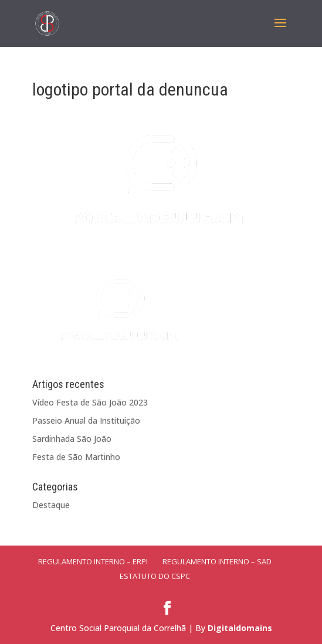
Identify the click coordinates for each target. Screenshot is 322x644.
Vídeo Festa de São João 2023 (90, 402)
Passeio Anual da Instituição (86, 420)
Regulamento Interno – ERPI (93, 561)
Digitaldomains (240, 628)
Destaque (51, 505)
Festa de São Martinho (76, 457)
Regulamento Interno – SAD (217, 561)
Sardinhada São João (72, 439)
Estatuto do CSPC (155, 576)
